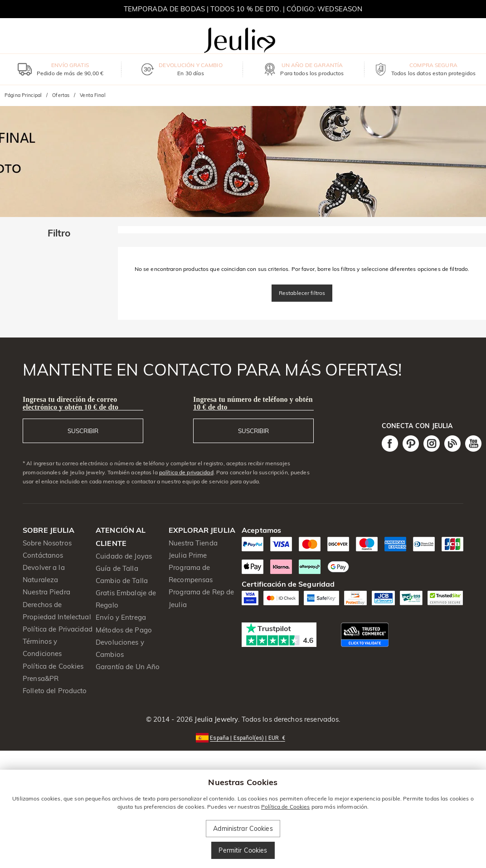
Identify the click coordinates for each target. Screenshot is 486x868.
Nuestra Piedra (46, 592)
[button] (243, 737)
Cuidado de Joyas (124, 556)
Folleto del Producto (55, 691)
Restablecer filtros (302, 293)
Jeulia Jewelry (215, 719)
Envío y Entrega (121, 617)
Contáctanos (43, 555)
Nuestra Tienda (193, 543)
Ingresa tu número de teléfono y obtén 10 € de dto (253, 403)
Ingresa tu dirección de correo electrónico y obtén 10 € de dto (70, 403)
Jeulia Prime (188, 555)
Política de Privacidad (58, 629)
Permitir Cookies (243, 850)
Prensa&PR (41, 678)
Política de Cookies (53, 666)
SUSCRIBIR (83, 431)
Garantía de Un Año (128, 667)
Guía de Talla (117, 568)
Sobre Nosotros (47, 543)
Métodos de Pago (124, 630)
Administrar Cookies (243, 829)
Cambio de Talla (122, 581)
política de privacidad (186, 472)
